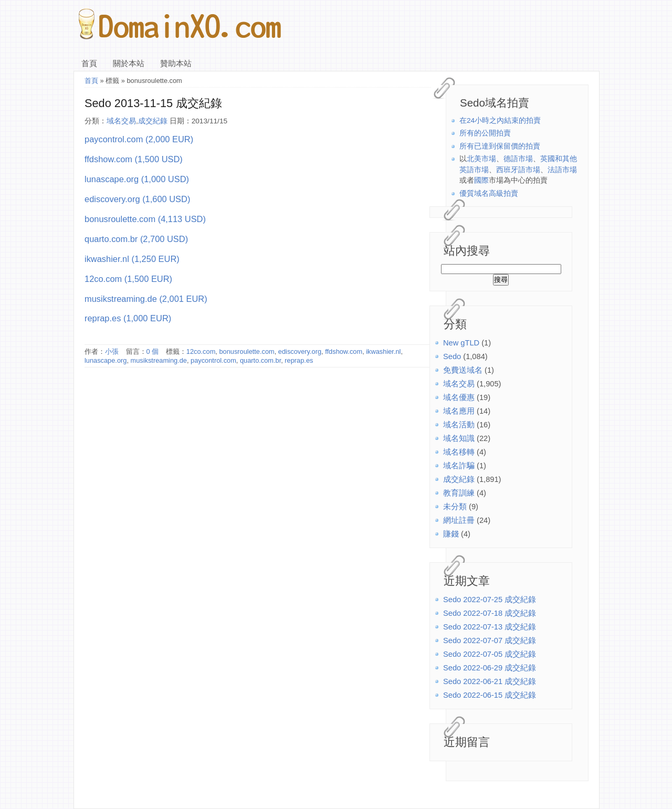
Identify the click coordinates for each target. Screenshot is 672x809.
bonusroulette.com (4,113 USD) (145, 219)
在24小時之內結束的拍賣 (500, 120)
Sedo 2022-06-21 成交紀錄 (490, 681)
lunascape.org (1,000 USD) (137, 179)
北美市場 (481, 159)
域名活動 (459, 425)
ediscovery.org (300, 351)
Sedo (452, 356)
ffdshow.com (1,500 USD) (134, 159)
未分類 (455, 507)
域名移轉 (459, 452)
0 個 (153, 351)
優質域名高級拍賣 (489, 193)
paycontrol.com (213, 360)
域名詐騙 (459, 466)
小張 (112, 351)
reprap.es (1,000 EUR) (128, 318)
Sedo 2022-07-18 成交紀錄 (490, 613)
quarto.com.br (260, 360)
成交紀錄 (459, 479)
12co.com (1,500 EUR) (128, 279)
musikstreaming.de (159, 360)
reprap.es (299, 360)
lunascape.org (106, 360)
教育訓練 (459, 493)
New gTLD (461, 343)
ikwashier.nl (383, 351)
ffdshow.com (344, 351)
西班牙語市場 (518, 170)
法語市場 (562, 170)
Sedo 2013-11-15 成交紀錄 (153, 103)
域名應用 (459, 411)
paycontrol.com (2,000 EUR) (139, 139)
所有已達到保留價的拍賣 (500, 146)
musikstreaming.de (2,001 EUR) (146, 299)
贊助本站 (176, 64)
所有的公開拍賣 (485, 133)
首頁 (89, 64)
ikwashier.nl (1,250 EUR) (132, 259)
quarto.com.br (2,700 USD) (136, 239)
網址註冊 (459, 520)
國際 (481, 180)
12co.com (201, 351)
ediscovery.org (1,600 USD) (137, 199)
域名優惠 (459, 397)
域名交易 (459, 384)
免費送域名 (463, 370)
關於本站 (129, 64)
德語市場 (518, 159)
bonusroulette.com (246, 351)
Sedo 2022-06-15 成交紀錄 (490, 695)
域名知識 (459, 438)
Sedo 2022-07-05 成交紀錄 (490, 654)
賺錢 (451, 534)
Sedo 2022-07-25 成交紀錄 (490, 600)
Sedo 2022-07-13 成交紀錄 (490, 627)
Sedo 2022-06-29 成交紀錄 (490, 668)
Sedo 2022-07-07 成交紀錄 (490, 640)
